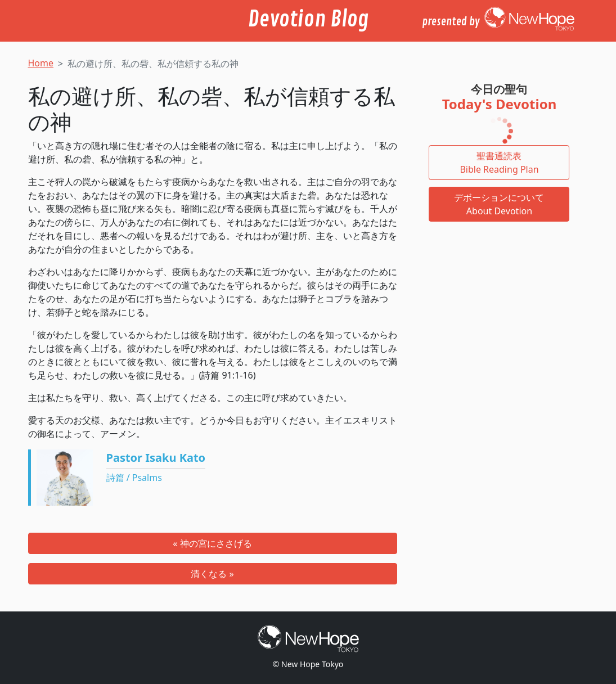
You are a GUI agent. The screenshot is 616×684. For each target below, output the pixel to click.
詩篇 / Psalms (134, 478)
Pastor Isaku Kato (156, 458)
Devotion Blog (308, 20)
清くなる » (212, 574)
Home (41, 63)
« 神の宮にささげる (212, 543)
